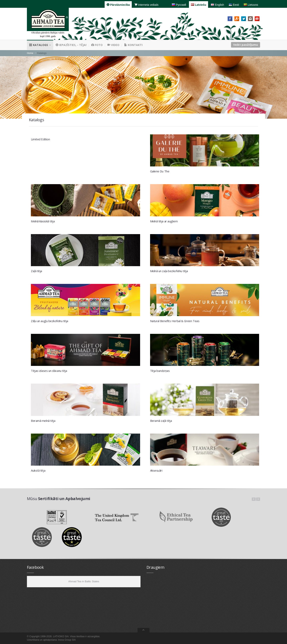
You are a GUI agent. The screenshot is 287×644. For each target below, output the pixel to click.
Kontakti (133, 45)
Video (113, 45)
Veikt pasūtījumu (246, 45)
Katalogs (40, 45)
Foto (97, 45)
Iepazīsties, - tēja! (71, 45)
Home (30, 53)
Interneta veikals (146, 5)
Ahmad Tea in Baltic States (84, 581)
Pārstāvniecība (118, 5)
